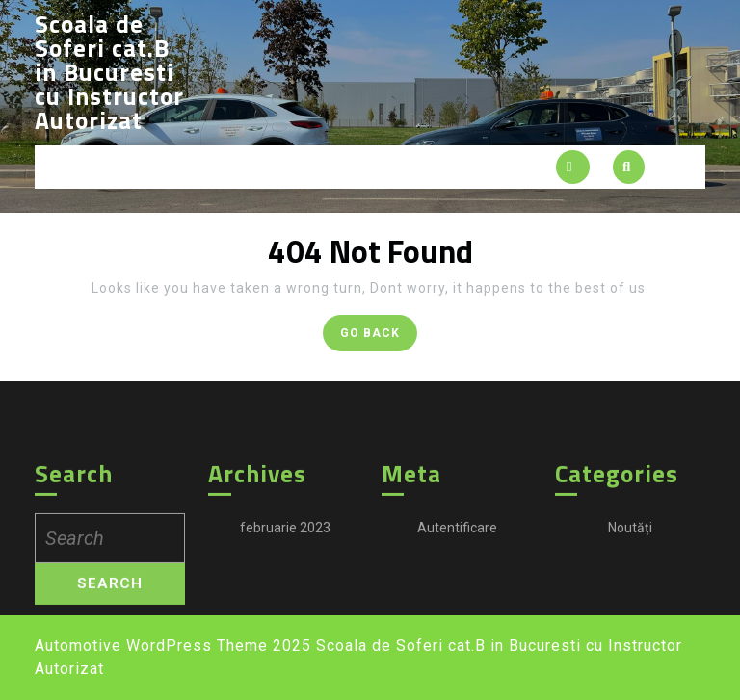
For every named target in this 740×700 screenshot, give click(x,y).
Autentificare (457, 641)
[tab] (573, 167)
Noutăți (630, 641)
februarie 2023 (285, 641)
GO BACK (379, 337)
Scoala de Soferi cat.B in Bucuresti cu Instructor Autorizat (109, 72)
